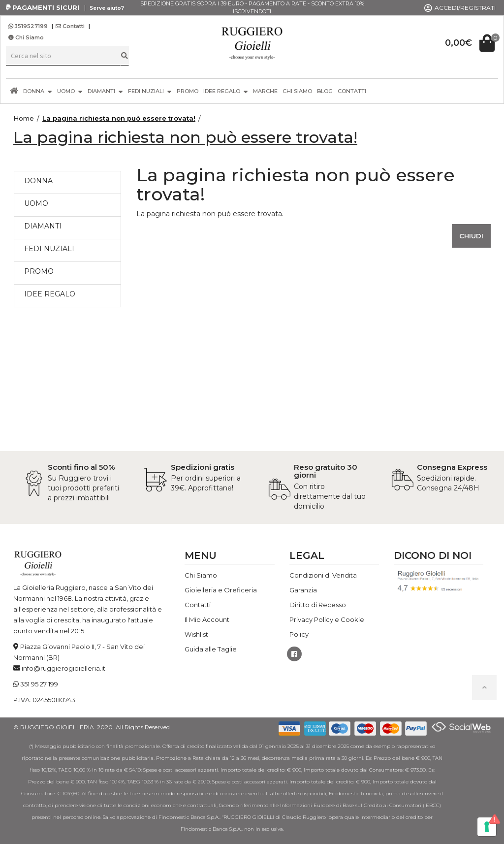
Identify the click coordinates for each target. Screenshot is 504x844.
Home (24, 118)
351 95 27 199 (39, 684)
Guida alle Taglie (211, 649)
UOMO (70, 91)
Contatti (70, 26)
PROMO (188, 91)
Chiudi (471, 236)
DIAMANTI (105, 91)
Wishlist (196, 634)
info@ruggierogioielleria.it (63, 668)
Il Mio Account (207, 619)
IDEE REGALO (226, 91)
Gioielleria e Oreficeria (221, 590)
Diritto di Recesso (318, 605)
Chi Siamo (26, 37)
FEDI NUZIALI (150, 91)
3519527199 (29, 26)
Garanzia (303, 590)
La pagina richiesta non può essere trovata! (119, 118)
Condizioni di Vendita (323, 575)
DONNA (38, 91)
